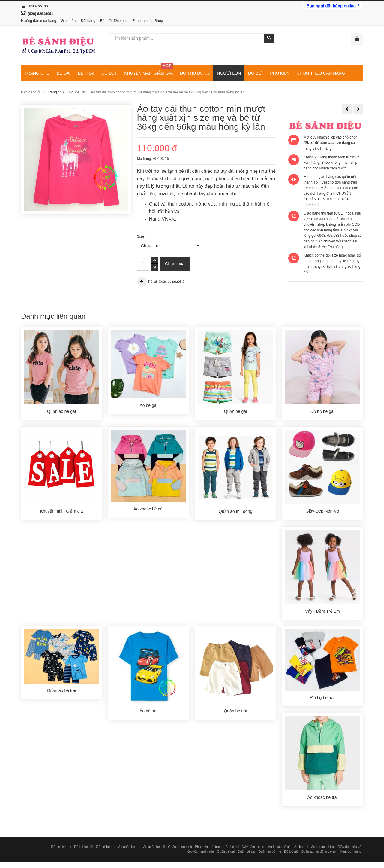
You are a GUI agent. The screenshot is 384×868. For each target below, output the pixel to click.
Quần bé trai (246, 866)
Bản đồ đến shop (114, 21)
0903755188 (38, 6)
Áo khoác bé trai (323, 861)
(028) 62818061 (41, 14)
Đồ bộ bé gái (84, 861)
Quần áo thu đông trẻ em (319, 866)
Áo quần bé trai (129, 861)
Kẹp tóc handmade (201, 866)
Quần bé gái (226, 866)
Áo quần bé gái (154, 861)
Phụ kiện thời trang (209, 861)
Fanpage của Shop (148, 21)
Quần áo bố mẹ (270, 866)
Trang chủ (56, 92)
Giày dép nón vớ (349, 861)
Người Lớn (77, 92)
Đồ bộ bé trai (106, 861)
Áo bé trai (301, 861)
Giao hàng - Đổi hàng (78, 21)
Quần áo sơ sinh (180, 861)
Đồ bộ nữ (291, 866)
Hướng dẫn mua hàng (39, 21)
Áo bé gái (232, 861)
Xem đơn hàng (351, 866)
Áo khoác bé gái (280, 861)
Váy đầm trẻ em (253, 861)
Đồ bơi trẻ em (61, 861)
